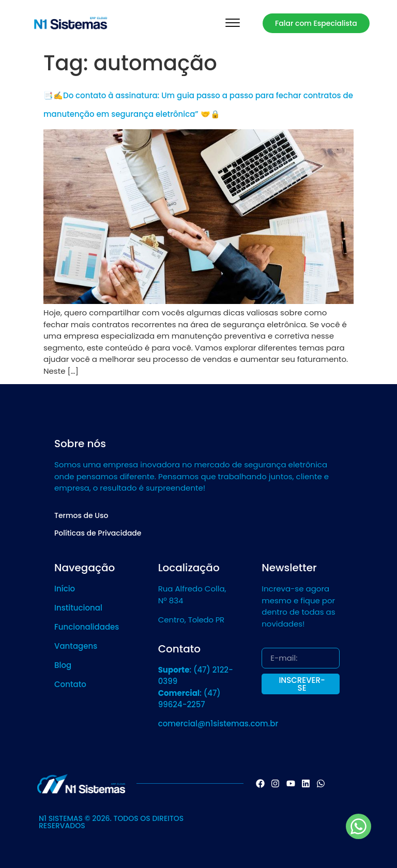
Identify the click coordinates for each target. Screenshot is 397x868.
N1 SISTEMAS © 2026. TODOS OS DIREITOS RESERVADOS (111, 822)
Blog (63, 665)
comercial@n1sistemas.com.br (218, 724)
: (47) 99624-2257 (189, 699)
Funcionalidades (87, 627)
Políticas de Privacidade (98, 533)
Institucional (78, 608)
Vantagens (76, 646)
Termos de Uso (81, 515)
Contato (70, 684)
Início (65, 589)
